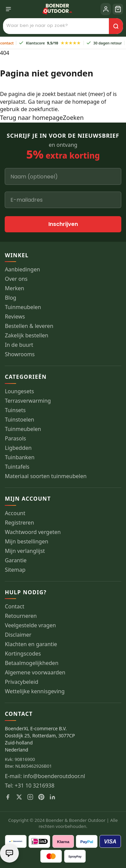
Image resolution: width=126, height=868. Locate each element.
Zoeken (73, 118)
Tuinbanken (19, 457)
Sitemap (15, 570)
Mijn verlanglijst (25, 551)
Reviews (15, 317)
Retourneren (21, 616)
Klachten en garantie (31, 644)
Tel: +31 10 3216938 (30, 786)
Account (15, 513)
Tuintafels (17, 467)
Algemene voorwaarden (35, 673)
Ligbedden (18, 448)
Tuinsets (15, 410)
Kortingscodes (23, 654)
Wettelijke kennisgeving (35, 691)
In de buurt (19, 345)
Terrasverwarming (28, 401)
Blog (10, 298)
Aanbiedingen (22, 270)
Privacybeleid (21, 682)
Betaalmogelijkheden (31, 663)
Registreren (19, 523)
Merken (14, 288)
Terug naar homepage (31, 118)
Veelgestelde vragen (30, 625)
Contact (14, 607)
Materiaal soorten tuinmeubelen (46, 476)
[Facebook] (8, 797)
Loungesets (19, 391)
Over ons (16, 279)
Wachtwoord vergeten (33, 532)
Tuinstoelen (19, 420)
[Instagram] (30, 797)
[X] (19, 797)
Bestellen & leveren (29, 326)
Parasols (15, 439)
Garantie (16, 560)
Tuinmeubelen (23, 307)
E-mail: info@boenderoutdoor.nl (45, 776)
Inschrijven (63, 224)
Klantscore (52, 43)
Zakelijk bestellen (26, 336)
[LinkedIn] (52, 797)
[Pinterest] (41, 797)
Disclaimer (18, 635)
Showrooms (20, 354)
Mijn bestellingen (26, 542)
